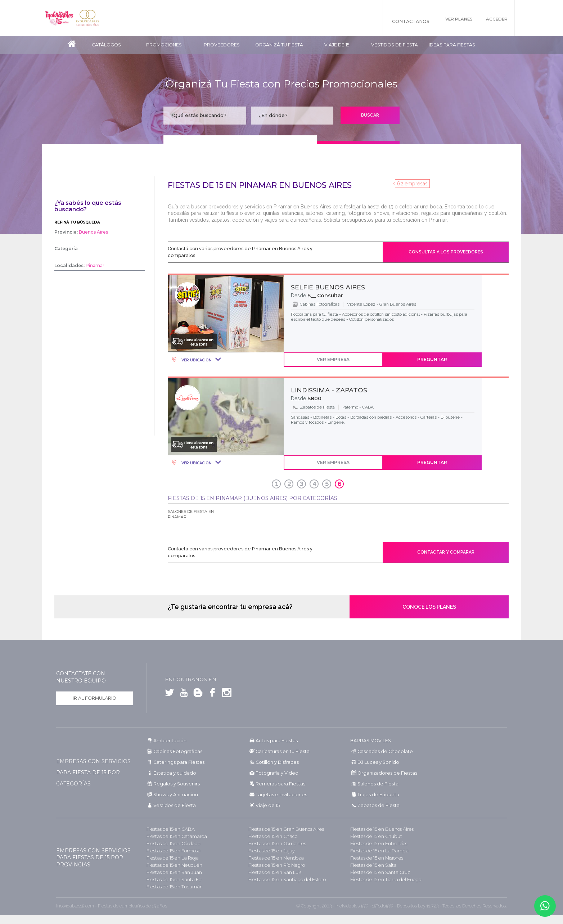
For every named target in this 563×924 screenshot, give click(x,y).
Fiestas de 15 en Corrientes (274, 844)
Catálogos (106, 45)
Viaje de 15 (337, 45)
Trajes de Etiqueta (376, 795)
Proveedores (222, 45)
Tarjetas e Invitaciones (278, 795)
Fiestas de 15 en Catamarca (173, 836)
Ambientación (168, 741)
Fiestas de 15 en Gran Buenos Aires (283, 829)
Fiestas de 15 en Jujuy (270, 851)
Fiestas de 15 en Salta (371, 865)
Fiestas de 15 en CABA (168, 829)
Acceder (497, 21)
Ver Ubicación (196, 360)
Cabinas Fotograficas (175, 751)
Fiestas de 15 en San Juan (172, 872)
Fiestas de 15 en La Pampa (376, 851)
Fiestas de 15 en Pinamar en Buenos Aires (260, 185)
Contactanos (399, 21)
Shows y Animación (174, 795)
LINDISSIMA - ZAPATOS (329, 390)
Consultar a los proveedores (446, 252)
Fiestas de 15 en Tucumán (172, 887)
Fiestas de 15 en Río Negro (274, 865)
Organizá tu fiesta (279, 45)
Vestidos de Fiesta (395, 45)
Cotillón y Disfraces (275, 762)
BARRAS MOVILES (370, 741)
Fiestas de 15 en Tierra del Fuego (382, 880)
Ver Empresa (333, 359)
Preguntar (432, 359)
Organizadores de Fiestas (383, 773)
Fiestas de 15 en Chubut (374, 836)
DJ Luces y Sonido (376, 762)
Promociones (164, 45)
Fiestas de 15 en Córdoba (171, 844)
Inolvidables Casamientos (99, 18)
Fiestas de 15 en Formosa (171, 851)
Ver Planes (451, 21)
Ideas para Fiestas (452, 45)
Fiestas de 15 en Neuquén (172, 865)
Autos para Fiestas (274, 741)
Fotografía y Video (274, 773)
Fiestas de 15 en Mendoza (274, 858)
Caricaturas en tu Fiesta (280, 751)
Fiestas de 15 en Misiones (375, 858)
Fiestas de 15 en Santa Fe (171, 880)
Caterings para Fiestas (176, 762)
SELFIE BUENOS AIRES (328, 287)
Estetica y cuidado (172, 773)
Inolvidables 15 (63, 18)
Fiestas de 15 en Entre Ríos (377, 844)
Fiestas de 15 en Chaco (270, 836)
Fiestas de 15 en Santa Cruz (377, 872)
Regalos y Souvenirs (174, 784)
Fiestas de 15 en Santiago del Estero (284, 880)
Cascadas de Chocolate (381, 751)
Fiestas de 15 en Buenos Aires (379, 829)
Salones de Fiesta (375, 784)
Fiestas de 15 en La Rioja (170, 858)
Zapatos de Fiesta (375, 805)
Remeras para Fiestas (278, 784)
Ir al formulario (95, 698)
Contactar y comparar (446, 552)
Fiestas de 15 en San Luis (273, 872)
